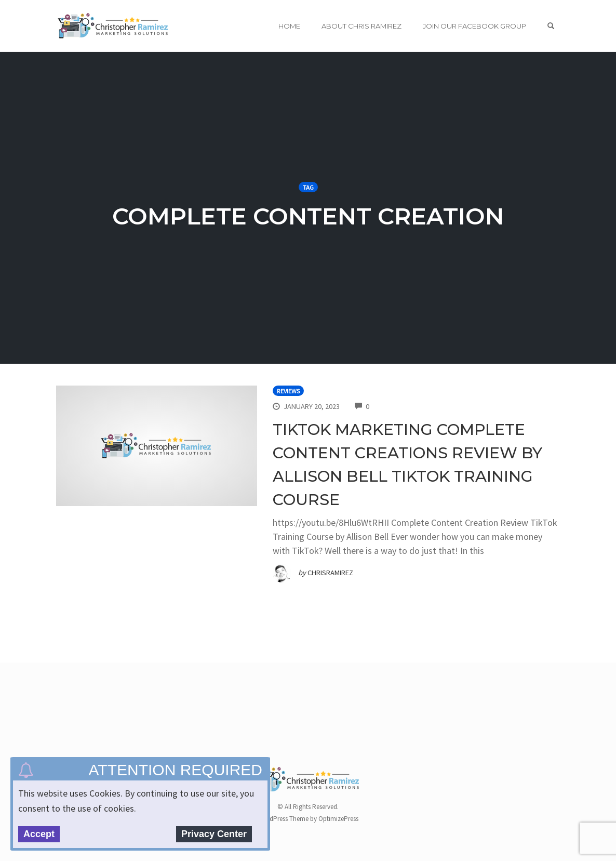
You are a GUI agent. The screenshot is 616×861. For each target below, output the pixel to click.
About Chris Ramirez (361, 26)
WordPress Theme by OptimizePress (308, 819)
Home (289, 26)
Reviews (288, 391)
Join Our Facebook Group (474, 26)
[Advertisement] (245, 722)
